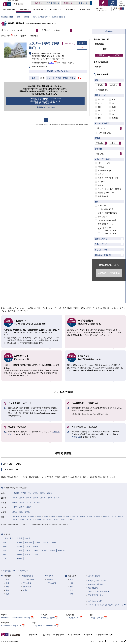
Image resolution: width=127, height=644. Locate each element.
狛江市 (15, 519)
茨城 (8, 594)
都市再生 (88, 635)
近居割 (100, 206)
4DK (100, 118)
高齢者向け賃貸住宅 (103, 255)
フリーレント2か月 (108, 233)
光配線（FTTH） (104, 193)
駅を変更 (116, 55)
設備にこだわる (101, 239)
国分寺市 (106, 517)
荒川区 (36, 498)
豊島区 (15, 512)
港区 (30, 493)
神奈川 (9, 583)
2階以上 (101, 167)
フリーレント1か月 (108, 230)
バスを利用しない (105, 133)
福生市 (121, 517)
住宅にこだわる (101, 244)
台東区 (15, 498)
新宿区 (36, 493)
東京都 (27, 17)
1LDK (100, 103)
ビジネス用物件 (74, 635)
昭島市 (53, 517)
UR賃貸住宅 (45, 635)
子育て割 (101, 217)
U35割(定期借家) (104, 209)
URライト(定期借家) (106, 220)
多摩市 (49, 519)
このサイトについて (119, 641)
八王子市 (16, 517)
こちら (52, 63)
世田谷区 (37, 502)
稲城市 (56, 519)
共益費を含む (103, 90)
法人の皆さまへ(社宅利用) (99, 591)
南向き (100, 185)
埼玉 (8, 590)
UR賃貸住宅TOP (7, 17)
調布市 (60, 517)
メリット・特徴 (29, 579)
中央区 (23, 493)
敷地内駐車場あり (105, 171)
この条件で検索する (109, 273)
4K (113, 114)
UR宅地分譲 (58, 635)
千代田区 (16, 493)
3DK (114, 111)
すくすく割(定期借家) (106, 213)
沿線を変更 (102, 55)
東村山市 (97, 517)
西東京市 (71, 519)
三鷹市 (39, 517)
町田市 (67, 517)
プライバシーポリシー (98, 641)
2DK (100, 107)
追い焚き (101, 182)
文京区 (43, 493)
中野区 (15, 507)
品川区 (15, 502)
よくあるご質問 (94, 576)
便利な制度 (27, 583)
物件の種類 (27, 587)
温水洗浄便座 (103, 196)
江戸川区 (58, 498)
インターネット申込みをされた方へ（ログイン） (107, 605)
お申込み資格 (51, 583)
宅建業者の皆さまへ (96, 595)
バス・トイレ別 (104, 163)
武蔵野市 (31, 517)
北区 (21, 512)
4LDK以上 (116, 118)
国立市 (114, 517)
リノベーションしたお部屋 (108, 189)
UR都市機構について (104, 635)
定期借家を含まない (106, 224)
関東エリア (24, 571)
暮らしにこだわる (102, 250)
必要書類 (50, 579)
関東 (19, 17)
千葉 (8, 587)
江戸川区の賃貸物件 (40, 17)
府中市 (46, 517)
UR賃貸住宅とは (27, 576)
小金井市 (75, 517)
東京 (8, 579)
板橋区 (27, 512)
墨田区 (22, 498)
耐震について (28, 590)
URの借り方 (76, 437)
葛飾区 (50, 498)
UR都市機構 (32, 635)
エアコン (101, 174)
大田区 (29, 502)
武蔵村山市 (41, 519)
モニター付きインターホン (108, 178)
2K (113, 103)
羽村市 (63, 519)
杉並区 (22, 507)
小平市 (82, 517)
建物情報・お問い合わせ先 (57, 71)
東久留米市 (30, 519)
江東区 (29, 498)
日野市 (89, 517)
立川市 (23, 517)
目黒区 (22, 502)
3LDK (100, 114)
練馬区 (29, 507)
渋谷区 (50, 493)
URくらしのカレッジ (97, 581)
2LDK (114, 107)
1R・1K (101, 100)
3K (99, 111)
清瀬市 (22, 519)
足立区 (43, 498)
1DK (114, 100)
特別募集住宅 (93, 588)
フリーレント (103, 228)
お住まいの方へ (95, 601)
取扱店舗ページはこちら (45, 107)
